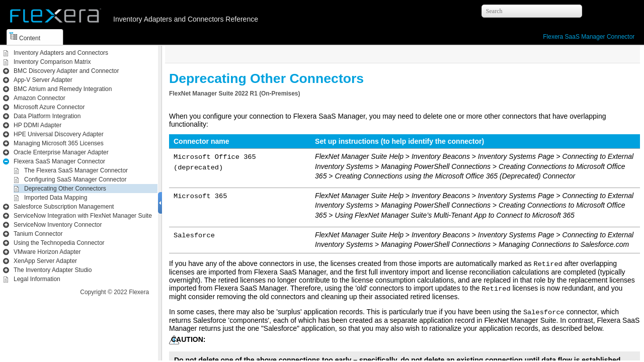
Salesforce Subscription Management (64, 207)
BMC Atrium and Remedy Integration (63, 89)
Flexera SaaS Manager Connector (589, 37)
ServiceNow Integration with (83, 216)
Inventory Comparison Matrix (52, 62)
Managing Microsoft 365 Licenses (59, 143)
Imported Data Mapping (56, 198)
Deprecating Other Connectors (65, 189)
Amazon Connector (39, 98)
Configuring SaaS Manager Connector (75, 179)
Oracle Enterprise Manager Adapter (61, 152)
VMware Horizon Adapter (47, 252)
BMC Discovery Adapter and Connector (66, 71)
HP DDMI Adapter (37, 125)
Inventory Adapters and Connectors (61, 53)
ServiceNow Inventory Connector (58, 225)
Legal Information (37, 279)
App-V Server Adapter (43, 80)
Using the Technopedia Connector (59, 243)
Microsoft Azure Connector (49, 107)
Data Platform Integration (47, 116)
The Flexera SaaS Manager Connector (76, 170)
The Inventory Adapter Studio (53, 270)
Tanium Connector (38, 234)
